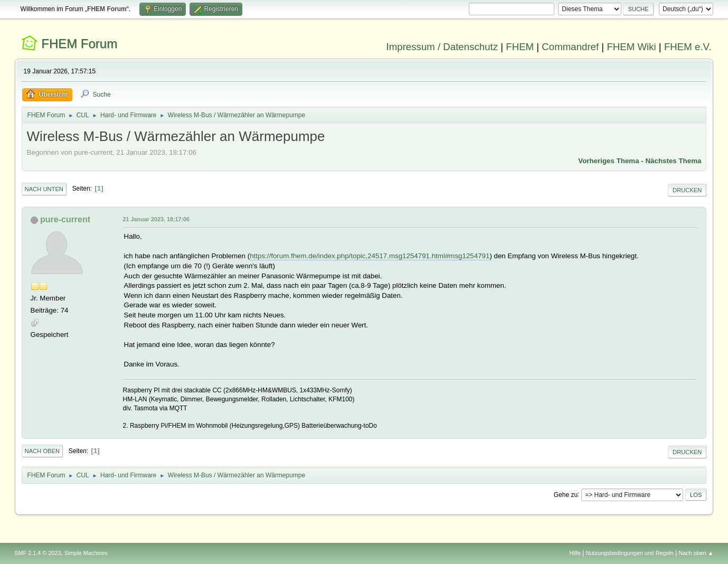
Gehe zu (566, 494)
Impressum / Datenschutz (442, 47)
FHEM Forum (79, 44)
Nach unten (44, 189)
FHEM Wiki (631, 47)
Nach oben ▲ (696, 553)
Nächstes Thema (673, 161)
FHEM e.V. (688, 47)
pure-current (65, 219)
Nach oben (42, 451)
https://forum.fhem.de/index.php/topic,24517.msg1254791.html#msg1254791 (370, 256)
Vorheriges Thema (608, 161)
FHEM (520, 47)
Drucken (687, 190)
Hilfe (575, 553)
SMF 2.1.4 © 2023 (38, 553)
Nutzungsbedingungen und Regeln (630, 553)
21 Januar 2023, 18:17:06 (156, 219)
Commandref (570, 47)
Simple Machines (86, 553)
